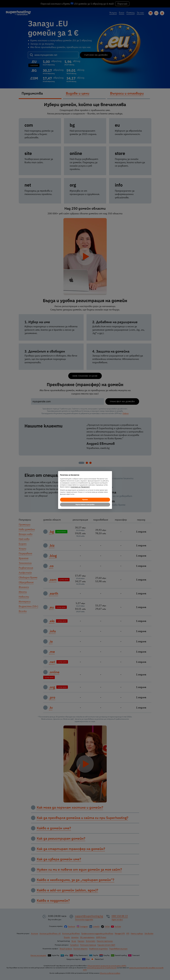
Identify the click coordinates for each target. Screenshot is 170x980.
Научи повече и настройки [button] (85, 505)
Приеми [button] (85, 500)
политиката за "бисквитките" (80, 487)
